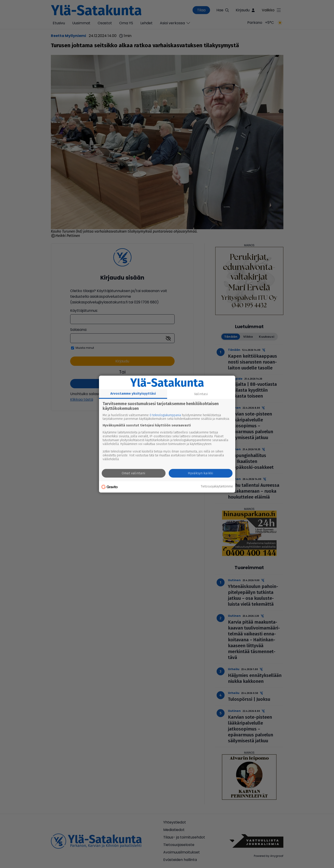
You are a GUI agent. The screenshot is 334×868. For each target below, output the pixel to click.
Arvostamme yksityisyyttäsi (133, 393)
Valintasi (201, 394)
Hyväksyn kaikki (200, 473)
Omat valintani (134, 473)
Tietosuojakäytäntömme (217, 487)
